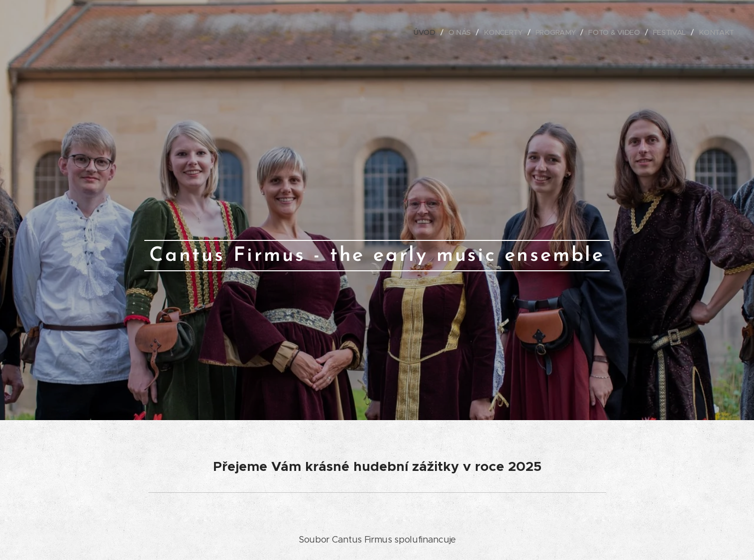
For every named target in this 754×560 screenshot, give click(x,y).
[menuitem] (428, 32)
